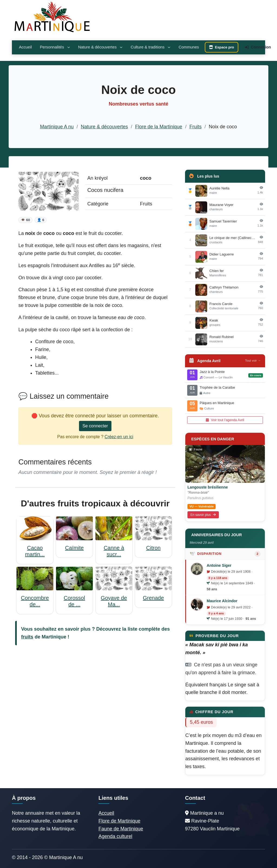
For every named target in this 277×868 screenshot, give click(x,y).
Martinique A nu (57, 127)
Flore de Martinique (119, 821)
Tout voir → (253, 361)
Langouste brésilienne (208, 487)
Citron (153, 548)
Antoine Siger (219, 565)
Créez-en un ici (119, 437)
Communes (189, 47)
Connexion (258, 47)
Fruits (195, 127)
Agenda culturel (115, 836)
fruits (27, 637)
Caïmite (75, 548)
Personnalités (55, 47)
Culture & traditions (151, 47)
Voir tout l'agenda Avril (225, 420)
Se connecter (95, 426)
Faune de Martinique (121, 829)
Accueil (25, 47)
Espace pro (222, 47)
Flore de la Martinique (159, 127)
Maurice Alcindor (222, 601)
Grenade (153, 598)
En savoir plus (203, 515)
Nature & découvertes (100, 47)
